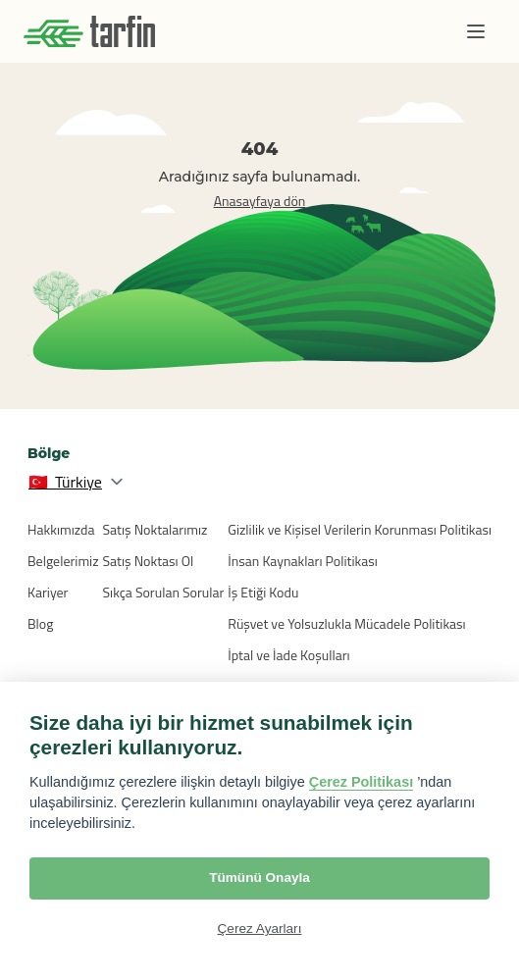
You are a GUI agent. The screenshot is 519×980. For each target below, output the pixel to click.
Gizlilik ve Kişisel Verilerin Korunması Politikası (360, 529)
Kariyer (48, 592)
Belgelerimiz (63, 561)
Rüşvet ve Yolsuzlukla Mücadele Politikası (346, 623)
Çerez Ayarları (260, 928)
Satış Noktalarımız (156, 529)
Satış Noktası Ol (149, 561)
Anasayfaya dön (260, 201)
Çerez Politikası (361, 782)
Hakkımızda (61, 529)
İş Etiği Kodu (263, 592)
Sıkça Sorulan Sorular (164, 592)
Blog (40, 623)
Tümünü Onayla (259, 877)
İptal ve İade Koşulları (288, 655)
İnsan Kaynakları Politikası (302, 561)
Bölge (49, 453)
